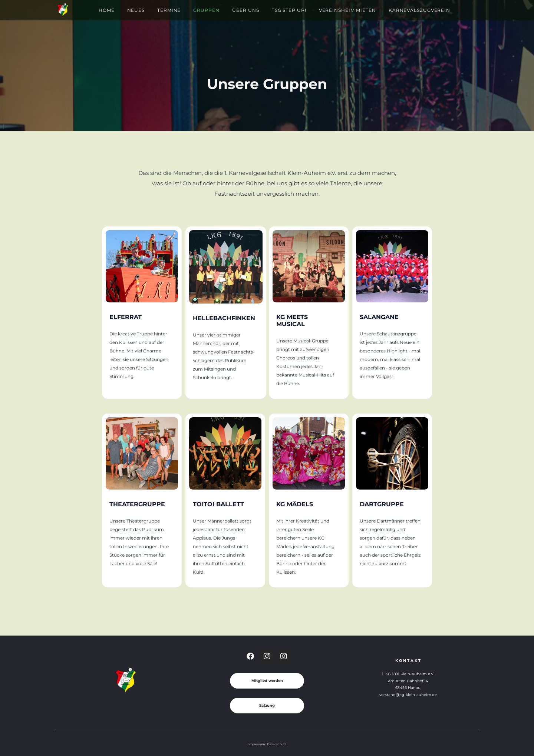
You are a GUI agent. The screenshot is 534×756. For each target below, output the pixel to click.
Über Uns (246, 10)
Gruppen (206, 10)
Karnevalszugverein (419, 10)
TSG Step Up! (289, 10)
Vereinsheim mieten (347, 10)
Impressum (257, 744)
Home (107, 10)
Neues (136, 10)
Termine (169, 10)
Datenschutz (276, 744)
